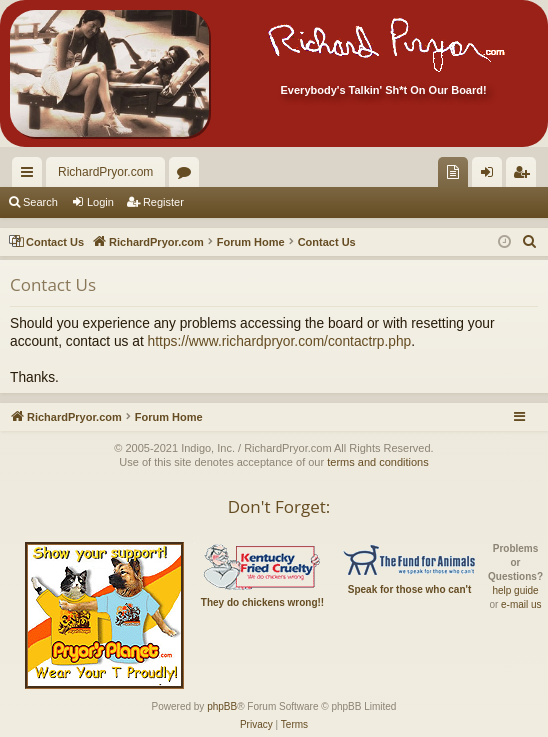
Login (100, 202)
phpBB (222, 706)
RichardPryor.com (105, 172)
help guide (515, 590)
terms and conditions (378, 462)
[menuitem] (453, 172)
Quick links (31, 176)
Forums (188, 176)
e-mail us (521, 604)
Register (163, 202)
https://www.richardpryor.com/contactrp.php (280, 341)
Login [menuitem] (491, 176)
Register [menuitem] (525, 176)
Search (40, 202)
